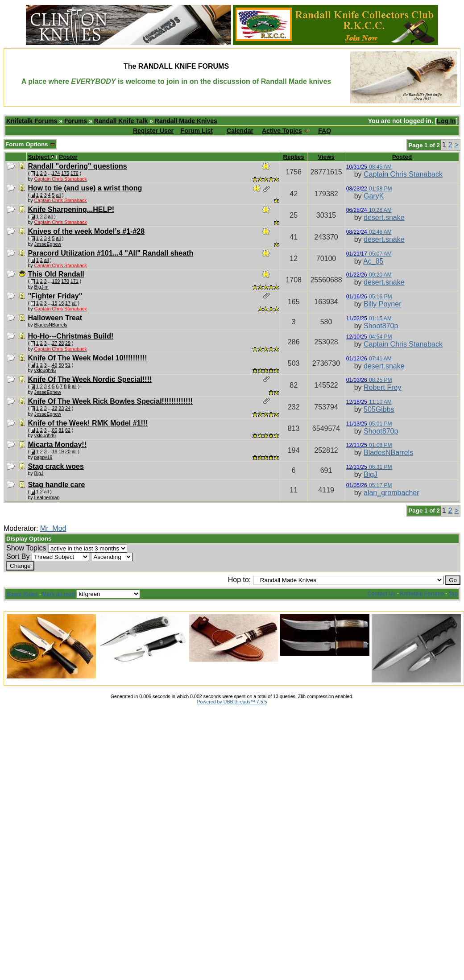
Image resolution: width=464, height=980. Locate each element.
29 (68, 343)
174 (56, 173)
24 (68, 408)
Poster (68, 157)
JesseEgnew (48, 244)
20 (68, 451)
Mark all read (59, 594)
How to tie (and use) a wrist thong (85, 188)
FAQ (325, 131)
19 (61, 451)
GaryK (374, 196)
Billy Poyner (382, 304)
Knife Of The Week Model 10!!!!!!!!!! (87, 358)
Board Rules (22, 594)
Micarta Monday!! (57, 445)
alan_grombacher (391, 493)
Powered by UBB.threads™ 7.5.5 (232, 702)
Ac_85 (373, 261)
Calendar (240, 131)
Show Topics (26, 548)
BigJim (41, 287)
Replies (294, 157)
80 (54, 430)
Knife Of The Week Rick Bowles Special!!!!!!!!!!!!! (110, 401)
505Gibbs (379, 409)
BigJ (39, 473)
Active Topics (282, 131)
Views (326, 157)
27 (54, 343)
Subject (41, 157)
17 (68, 303)
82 (68, 430)
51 (68, 365)
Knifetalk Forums (32, 121)
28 (61, 343)
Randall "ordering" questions (77, 166)
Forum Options (30, 144)
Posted (402, 157)
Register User (153, 131)
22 (54, 408)
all (58, 195)
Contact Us (382, 594)
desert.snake (384, 217)
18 (54, 451)
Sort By (18, 556)
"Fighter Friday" (55, 296)
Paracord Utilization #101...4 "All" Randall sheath (110, 253)
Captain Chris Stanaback (403, 174)
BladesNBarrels (51, 325)
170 (65, 281)
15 (54, 303)
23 (61, 408)
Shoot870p (381, 326)
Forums (76, 121)
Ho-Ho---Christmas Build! (70, 336)
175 (65, 173)
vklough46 (45, 370)
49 (54, 365)
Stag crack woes (56, 466)
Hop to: (240, 580)
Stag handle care (56, 485)
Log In (446, 121)
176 (75, 173)
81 (61, 430)
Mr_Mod (53, 528)
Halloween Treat (55, 318)
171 (75, 281)
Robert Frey (382, 387)
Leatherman (47, 497)
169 (56, 281)
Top (453, 594)
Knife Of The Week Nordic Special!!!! (90, 379)
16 (61, 303)
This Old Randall (56, 274)
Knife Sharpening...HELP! (71, 209)
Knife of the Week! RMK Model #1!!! (88, 423)
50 (61, 365)
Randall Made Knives (186, 121)
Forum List (197, 131)
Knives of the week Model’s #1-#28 (86, 231)
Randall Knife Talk (121, 121)
